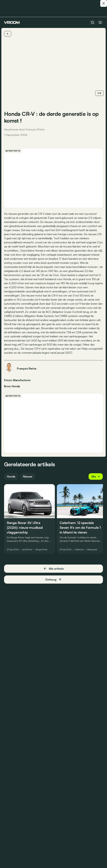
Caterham (79, 550)
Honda (11, 476)
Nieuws (28, 476)
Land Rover (27, 550)
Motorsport (92, 550)
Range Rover (42, 550)
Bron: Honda (12, 386)
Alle (96, 476)
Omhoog (53, 580)
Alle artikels (54, 569)
